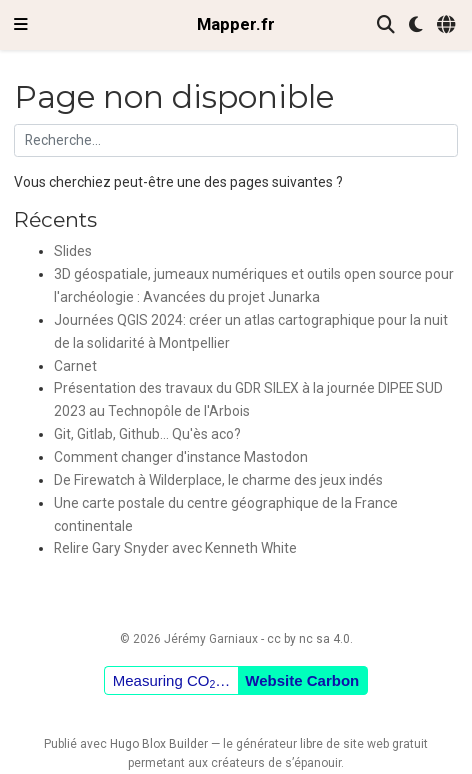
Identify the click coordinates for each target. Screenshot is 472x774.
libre (311, 744)
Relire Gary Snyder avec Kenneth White (175, 548)
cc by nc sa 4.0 (308, 639)
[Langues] (447, 25)
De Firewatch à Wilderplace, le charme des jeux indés (218, 480)
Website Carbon (302, 680)
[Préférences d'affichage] (416, 25)
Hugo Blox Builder (159, 744)
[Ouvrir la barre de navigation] (21, 25)
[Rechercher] (386, 25)
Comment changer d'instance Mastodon (181, 457)
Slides (73, 251)
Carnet (75, 366)
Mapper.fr (236, 24)
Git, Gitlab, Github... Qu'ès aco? (147, 434)
